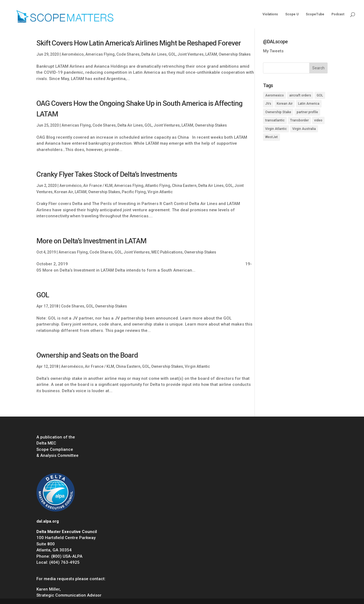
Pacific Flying (134, 192)
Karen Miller (48, 589)
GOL (172, 54)
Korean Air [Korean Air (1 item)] (285, 104)
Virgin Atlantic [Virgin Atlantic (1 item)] (276, 129)
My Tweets (273, 51)
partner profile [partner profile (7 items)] (307, 112)
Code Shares (128, 54)
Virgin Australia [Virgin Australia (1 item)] (304, 129)
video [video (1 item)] (318, 120)
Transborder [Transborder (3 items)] (299, 120)
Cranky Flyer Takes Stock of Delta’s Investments (107, 174)
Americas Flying (100, 54)
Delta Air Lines (154, 54)
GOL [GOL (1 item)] (320, 95)
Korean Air (64, 192)
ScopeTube (315, 14)
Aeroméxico (73, 54)
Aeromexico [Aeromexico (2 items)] (275, 95)
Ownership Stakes (235, 54)
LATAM (211, 54)
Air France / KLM (98, 186)
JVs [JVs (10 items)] (268, 104)
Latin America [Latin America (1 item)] (309, 104)
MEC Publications (167, 252)
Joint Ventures (190, 54)
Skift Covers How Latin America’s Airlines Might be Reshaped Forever (139, 43)
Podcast (338, 14)
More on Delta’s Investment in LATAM (91, 241)
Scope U (292, 14)
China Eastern (184, 186)
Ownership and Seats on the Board (87, 355)
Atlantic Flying (158, 186)
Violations (270, 14)
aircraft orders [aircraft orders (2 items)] (300, 95)
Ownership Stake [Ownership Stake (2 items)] (278, 112)
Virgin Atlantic (160, 192)
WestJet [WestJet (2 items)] (271, 137)
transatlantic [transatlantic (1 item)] (275, 120)
